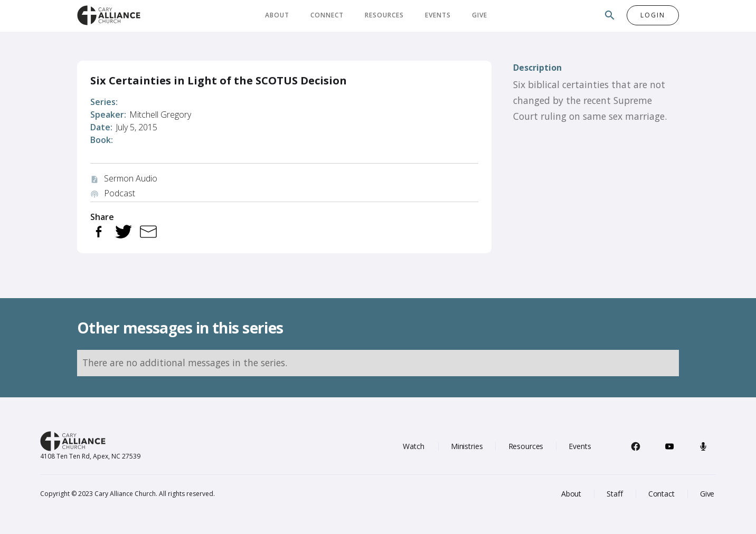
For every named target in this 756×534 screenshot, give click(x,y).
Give (480, 15)
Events (438, 15)
